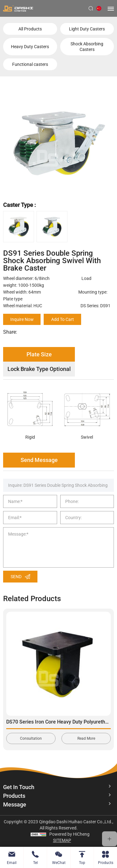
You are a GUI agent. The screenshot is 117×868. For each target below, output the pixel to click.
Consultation (31, 738)
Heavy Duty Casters (30, 47)
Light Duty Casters (87, 29)
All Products (30, 29)
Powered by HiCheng (69, 834)
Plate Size (39, 354)
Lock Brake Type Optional (39, 369)
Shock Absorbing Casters (87, 47)
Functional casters (30, 64)
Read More (86, 738)
